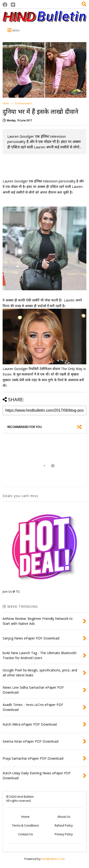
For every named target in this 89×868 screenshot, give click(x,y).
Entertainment (23, 103)
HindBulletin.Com (53, 859)
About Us (64, 817)
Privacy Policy (64, 834)
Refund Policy (64, 826)
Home (6, 103)
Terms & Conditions (25, 826)
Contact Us (25, 834)
